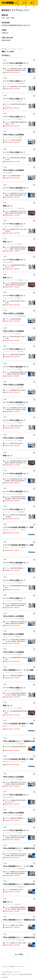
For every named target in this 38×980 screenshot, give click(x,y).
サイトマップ (17, 972)
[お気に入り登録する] (34, 60)
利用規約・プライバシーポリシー (10, 974)
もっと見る (19, 954)
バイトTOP (4, 966)
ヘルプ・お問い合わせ (7, 972)
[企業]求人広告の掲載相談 (26, 974)
